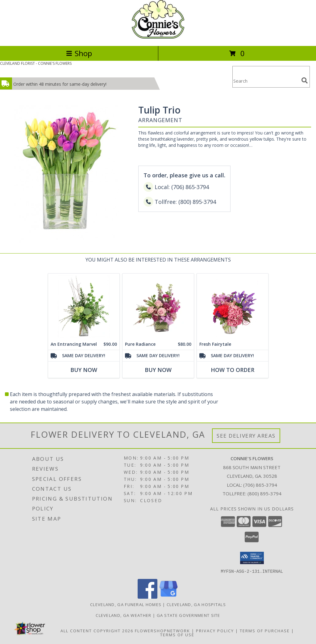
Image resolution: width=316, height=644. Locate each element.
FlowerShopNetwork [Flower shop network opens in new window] (162, 630)
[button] (252, 558)
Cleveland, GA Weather (123, 615)
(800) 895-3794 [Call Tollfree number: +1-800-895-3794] (264, 493)
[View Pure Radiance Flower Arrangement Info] (158, 306)
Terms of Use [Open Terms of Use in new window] (177, 634)
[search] (305, 80)
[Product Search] (266, 81)
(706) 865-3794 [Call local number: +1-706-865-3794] (260, 485)
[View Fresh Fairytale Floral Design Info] (233, 306)
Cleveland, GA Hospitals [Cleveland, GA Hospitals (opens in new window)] (196, 604)
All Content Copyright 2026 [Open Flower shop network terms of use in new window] (97, 630)
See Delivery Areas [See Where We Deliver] (246, 436)
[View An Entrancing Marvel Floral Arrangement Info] (84, 306)
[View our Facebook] (148, 597)
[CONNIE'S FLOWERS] (158, 37)
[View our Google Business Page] (168, 597)
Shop (79, 53)
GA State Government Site (189, 615)
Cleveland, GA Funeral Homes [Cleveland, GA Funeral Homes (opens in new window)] (126, 604)
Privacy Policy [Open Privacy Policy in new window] (215, 630)
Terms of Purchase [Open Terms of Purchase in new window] (265, 630)
